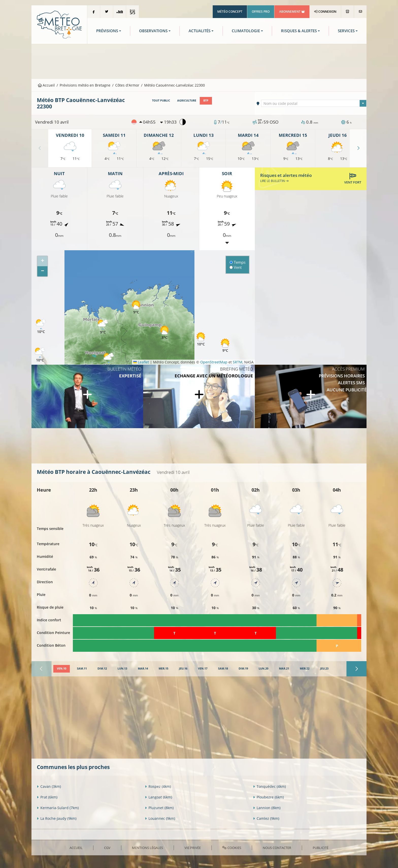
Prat (47, 797)
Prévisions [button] (107, 31)
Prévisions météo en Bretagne (85, 85)
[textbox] (314, 104)
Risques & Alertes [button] (299, 31)
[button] (40, 355)
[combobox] (314, 103)
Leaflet (141, 362)
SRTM (238, 362)
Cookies (232, 848)
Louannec (160, 818)
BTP (206, 101)
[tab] (62, 669)
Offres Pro (261, 12)
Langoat (159, 797)
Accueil (46, 85)
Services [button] (346, 31)
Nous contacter (277, 848)
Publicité (321, 848)
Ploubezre (268, 797)
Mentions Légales (147, 848)
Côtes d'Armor (127, 85)
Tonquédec (269, 786)
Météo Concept (230, 12)
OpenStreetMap (214, 362)
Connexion (325, 12)
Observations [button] (153, 31)
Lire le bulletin (274, 181)
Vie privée (193, 848)
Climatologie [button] (246, 31)
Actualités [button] (200, 31)
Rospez (158, 786)
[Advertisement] (199, 61)
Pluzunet (159, 808)
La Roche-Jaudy (57, 818)
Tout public (161, 101)
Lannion (267, 808)
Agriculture (187, 101)
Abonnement (292, 12)
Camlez (266, 818)
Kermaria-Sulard (58, 808)
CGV (107, 848)
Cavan (49, 786)
